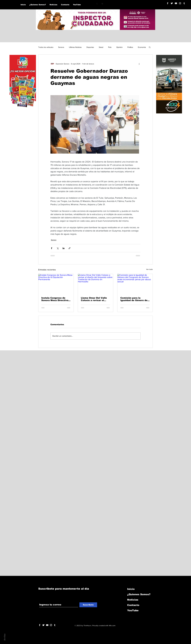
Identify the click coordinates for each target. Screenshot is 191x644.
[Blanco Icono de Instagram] (180, 3)
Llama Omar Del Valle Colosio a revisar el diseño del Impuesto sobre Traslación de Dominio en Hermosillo (94, 299)
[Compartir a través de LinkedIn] (64, 248)
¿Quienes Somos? (139, 594)
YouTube (133, 610)
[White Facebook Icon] (40, 625)
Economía (142, 47)
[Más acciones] (139, 64)
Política (130, 47)
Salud (101, 47)
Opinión (119, 47)
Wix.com (112, 626)
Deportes (90, 47)
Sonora (61, 47)
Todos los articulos (46, 47)
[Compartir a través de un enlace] (69, 248)
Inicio (131, 589)
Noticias (133, 600)
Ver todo (149, 269)
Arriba (5, 637)
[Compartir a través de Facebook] (52, 248)
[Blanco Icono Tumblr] (184, 3)
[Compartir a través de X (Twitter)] (58, 248)
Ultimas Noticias (75, 47)
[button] (150, 47)
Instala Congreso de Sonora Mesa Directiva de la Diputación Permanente (55, 299)
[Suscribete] (88, 605)
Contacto (133, 605)
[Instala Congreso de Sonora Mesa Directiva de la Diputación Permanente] (56, 284)
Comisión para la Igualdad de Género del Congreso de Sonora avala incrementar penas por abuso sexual (135, 299)
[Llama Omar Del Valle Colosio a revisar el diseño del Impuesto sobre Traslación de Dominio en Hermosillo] (96, 284)
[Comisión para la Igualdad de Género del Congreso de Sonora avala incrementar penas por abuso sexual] (135, 284)
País (110, 47)
